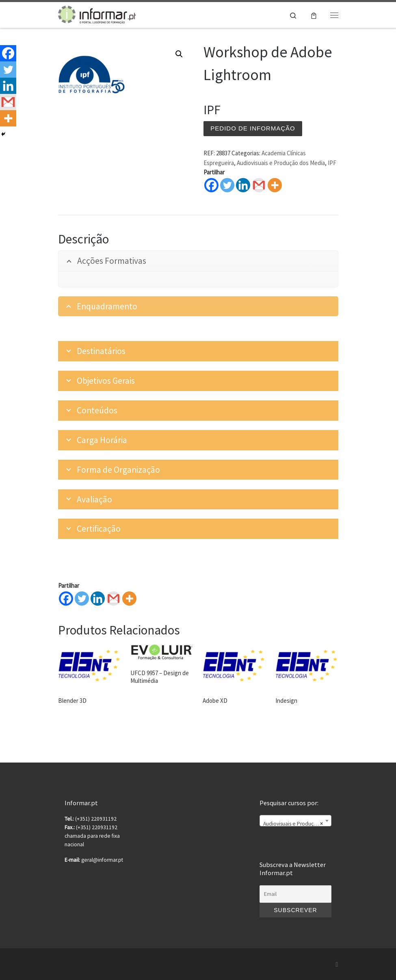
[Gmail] (114, 599)
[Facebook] (66, 599)
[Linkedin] (98, 599)
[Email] (295, 894)
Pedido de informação (253, 128)
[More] (129, 599)
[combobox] (295, 821)
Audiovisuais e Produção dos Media (281, 163)
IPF (332, 163)
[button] (179, 54)
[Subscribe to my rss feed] (337, 964)
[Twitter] (82, 599)
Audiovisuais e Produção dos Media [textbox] (297, 824)
